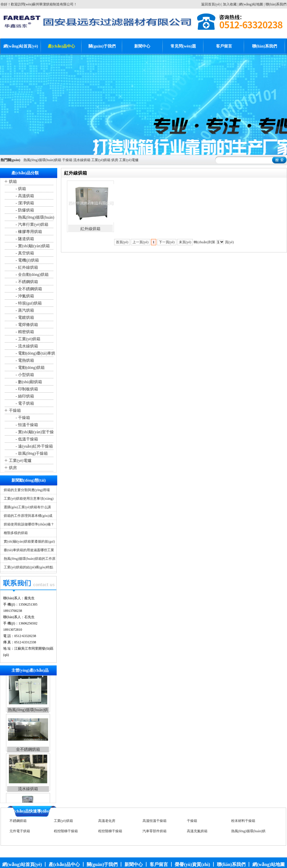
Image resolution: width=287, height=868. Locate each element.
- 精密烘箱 (24, 332)
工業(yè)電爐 (129, 160)
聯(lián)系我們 (276, 4)
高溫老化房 (107, 822)
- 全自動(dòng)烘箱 (32, 275)
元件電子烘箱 (20, 832)
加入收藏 (230, 4)
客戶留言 (224, 46)
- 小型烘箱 (24, 375)
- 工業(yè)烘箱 (27, 339)
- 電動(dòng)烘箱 (30, 368)
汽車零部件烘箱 (155, 832)
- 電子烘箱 (24, 403)
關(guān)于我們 (102, 46)
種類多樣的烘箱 (16, 533)
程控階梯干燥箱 (66, 832)
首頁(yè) (122, 242)
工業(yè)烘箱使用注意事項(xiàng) (29, 499)
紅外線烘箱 (90, 229)
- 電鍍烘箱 (24, 318)
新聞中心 (142, 46)
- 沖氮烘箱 (24, 296)
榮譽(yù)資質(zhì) (192, 864)
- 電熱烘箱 (24, 360)
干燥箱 (67, 160)
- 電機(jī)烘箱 (27, 260)
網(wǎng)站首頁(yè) (21, 46)
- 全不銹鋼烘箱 (28, 289)
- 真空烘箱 (24, 253)
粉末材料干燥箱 (243, 822)
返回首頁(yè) (211, 4)
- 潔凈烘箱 (24, 203)
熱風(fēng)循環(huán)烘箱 (42, 160)
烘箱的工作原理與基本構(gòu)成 (28, 516)
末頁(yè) (185, 242)
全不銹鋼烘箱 (28, 753)
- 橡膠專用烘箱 (28, 232)
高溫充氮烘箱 (197, 832)
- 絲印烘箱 (24, 396)
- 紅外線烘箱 (26, 267)
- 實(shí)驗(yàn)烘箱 (32, 246)
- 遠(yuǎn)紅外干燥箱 (34, 446)
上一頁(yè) (140, 242)
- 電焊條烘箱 (26, 325)
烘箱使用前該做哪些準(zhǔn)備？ (29, 524)
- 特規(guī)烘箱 (28, 303)
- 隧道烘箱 (24, 239)
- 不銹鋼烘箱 (26, 282)
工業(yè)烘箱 (101, 160)
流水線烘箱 (82, 160)
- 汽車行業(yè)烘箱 (31, 225)
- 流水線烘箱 (26, 346)
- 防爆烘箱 (24, 210)
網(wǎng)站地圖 (251, 4)
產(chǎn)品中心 (61, 46)
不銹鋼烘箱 (18, 822)
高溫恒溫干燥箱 (155, 822)
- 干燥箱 (22, 418)
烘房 (115, 160)
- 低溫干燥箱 (26, 439)
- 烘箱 (20, 189)
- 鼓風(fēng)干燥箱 (31, 453)
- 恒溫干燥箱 (26, 425)
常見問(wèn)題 (183, 46)
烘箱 (13, 182)
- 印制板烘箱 (26, 389)
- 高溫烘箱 (24, 196)
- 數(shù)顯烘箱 (28, 382)
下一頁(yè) (167, 242)
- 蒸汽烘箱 (24, 310)
